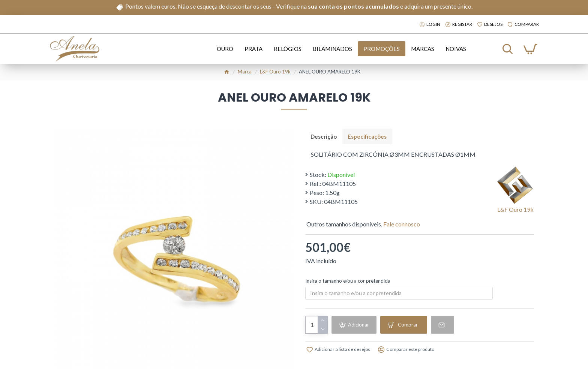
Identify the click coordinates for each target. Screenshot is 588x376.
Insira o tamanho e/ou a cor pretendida (348, 281)
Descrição (324, 136)
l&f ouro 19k (275, 72)
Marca (245, 72)
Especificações (368, 136)
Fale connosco (402, 224)
